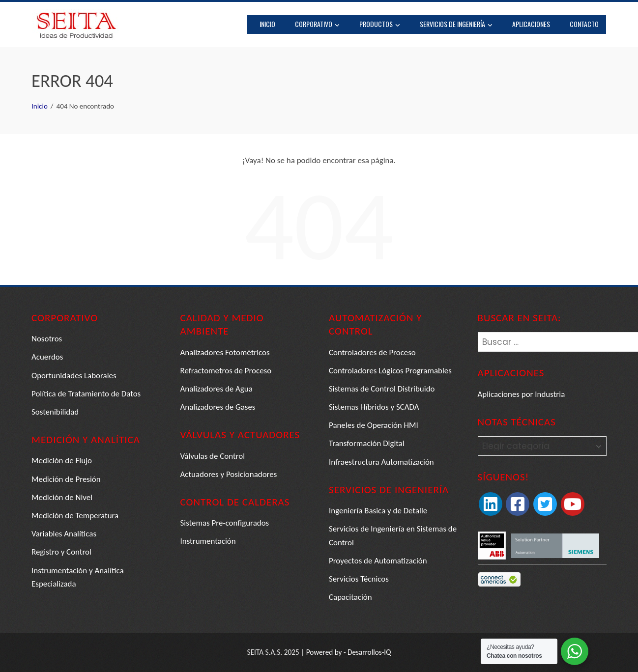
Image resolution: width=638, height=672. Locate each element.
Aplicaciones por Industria (522, 394)
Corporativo (318, 25)
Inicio (268, 24)
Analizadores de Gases (218, 407)
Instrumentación (208, 541)
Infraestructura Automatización (382, 462)
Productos (380, 25)
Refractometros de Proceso (226, 371)
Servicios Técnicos (359, 579)
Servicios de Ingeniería (457, 25)
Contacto (585, 24)
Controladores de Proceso (373, 352)
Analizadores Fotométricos (225, 352)
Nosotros (47, 339)
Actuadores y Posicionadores (229, 474)
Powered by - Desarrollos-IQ (348, 652)
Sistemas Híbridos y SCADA (374, 407)
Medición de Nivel (62, 497)
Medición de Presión (66, 479)
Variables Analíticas (64, 534)
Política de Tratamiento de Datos (86, 394)
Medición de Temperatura (75, 516)
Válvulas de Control (213, 456)
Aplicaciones (532, 24)
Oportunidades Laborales (74, 376)
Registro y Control (61, 552)
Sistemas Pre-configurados (225, 523)
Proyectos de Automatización (378, 561)
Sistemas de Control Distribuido (382, 389)
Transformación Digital (367, 443)
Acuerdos (47, 357)
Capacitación (350, 597)
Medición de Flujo (62, 461)
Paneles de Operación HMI (374, 425)
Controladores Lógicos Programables (391, 371)
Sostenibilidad (55, 412)
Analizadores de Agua (217, 389)
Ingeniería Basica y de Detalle (378, 511)
